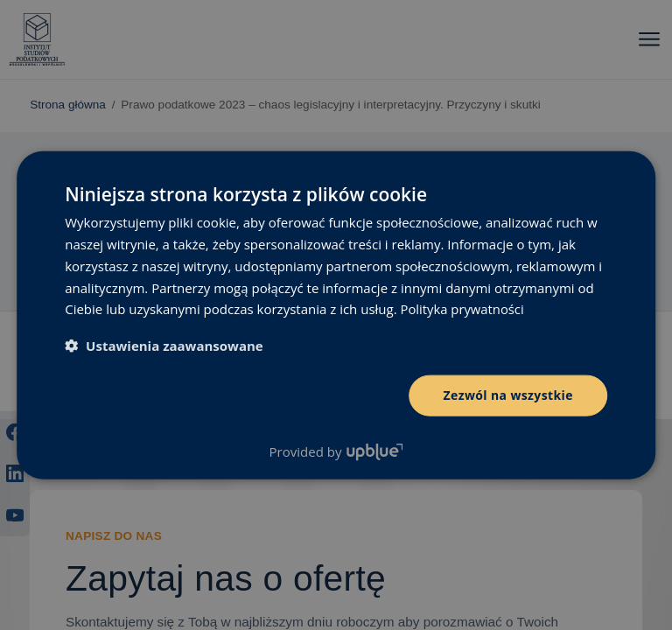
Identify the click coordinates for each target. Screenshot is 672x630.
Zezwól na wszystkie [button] (508, 395)
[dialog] (336, 315)
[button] (164, 346)
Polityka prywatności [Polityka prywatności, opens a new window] (463, 309)
